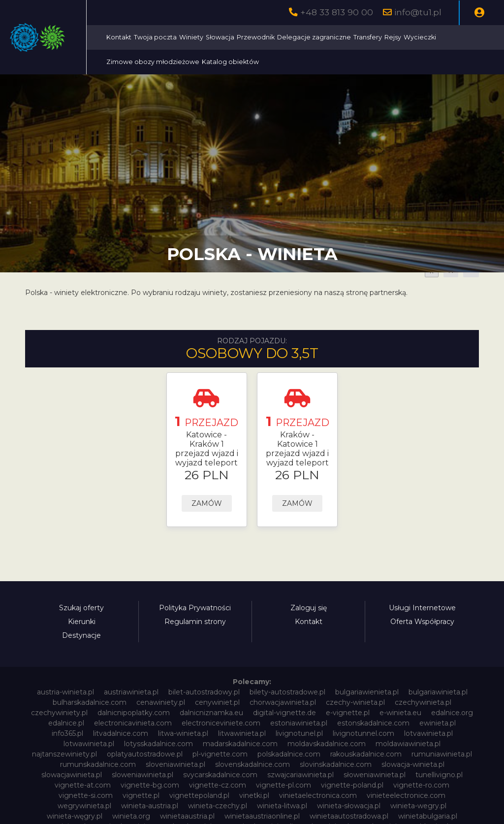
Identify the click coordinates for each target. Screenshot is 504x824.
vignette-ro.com (421, 785)
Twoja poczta (246, 37)
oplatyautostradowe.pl (145, 754)
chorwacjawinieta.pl (283, 702)
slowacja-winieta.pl (413, 764)
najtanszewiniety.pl (64, 754)
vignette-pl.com (283, 785)
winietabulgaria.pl (428, 816)
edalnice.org (452, 713)
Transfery (459, 37)
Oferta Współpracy (422, 622)
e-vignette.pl (348, 713)
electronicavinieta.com (133, 723)
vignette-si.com (86, 795)
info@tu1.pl (418, 12)
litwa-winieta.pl (183, 733)
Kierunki (82, 622)
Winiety (282, 37)
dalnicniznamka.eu (211, 713)
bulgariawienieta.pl (367, 692)
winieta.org (131, 816)
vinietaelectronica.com (318, 795)
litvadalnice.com (121, 733)
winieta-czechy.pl (218, 806)
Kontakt (210, 37)
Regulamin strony (195, 622)
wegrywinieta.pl (84, 806)
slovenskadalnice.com (252, 764)
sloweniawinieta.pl (142, 775)
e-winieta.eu (400, 713)
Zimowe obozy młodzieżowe (298, 62)
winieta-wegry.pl (418, 806)
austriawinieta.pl (131, 692)
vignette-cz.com (218, 785)
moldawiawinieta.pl (408, 744)
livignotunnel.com (363, 733)
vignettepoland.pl (199, 795)
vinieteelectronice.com (406, 795)
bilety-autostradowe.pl (287, 692)
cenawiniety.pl (161, 702)
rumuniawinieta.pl (442, 754)
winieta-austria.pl (150, 806)
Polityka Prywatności (195, 608)
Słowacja (311, 37)
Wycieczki (233, 62)
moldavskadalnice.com (327, 744)
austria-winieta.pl (65, 692)
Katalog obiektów (376, 62)
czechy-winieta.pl (355, 702)
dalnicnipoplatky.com (134, 713)
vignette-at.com (83, 785)
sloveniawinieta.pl (175, 764)
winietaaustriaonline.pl (262, 816)
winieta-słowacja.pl (349, 806)
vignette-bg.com (150, 785)
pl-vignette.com (220, 754)
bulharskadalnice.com (90, 702)
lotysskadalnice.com (158, 744)
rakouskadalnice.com (366, 754)
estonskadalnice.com (373, 723)
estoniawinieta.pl (299, 723)
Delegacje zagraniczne (405, 37)
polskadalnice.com (289, 754)
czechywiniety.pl (59, 713)
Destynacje (81, 635)
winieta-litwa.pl (282, 806)
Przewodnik (347, 37)
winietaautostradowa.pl (349, 816)
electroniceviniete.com (221, 723)
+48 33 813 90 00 (337, 12)
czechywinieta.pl (423, 702)
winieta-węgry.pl (75, 816)
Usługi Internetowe (422, 608)
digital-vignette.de (284, 713)
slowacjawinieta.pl (72, 775)
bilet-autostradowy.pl (204, 692)
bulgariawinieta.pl (438, 692)
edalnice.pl (66, 723)
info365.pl (67, 733)
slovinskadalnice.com (336, 764)
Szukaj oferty (81, 608)
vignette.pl (141, 795)
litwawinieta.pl (242, 733)
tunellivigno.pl (439, 775)
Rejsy (206, 62)
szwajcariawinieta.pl (300, 775)
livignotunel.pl (299, 733)
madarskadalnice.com (240, 744)
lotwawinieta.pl (89, 744)
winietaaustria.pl (187, 816)
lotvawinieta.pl (428, 733)
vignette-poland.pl (352, 785)
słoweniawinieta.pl (375, 775)
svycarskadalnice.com (220, 775)
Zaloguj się (309, 608)
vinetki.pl (254, 795)
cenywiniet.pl (217, 702)
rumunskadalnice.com (98, 764)
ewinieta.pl (438, 723)
